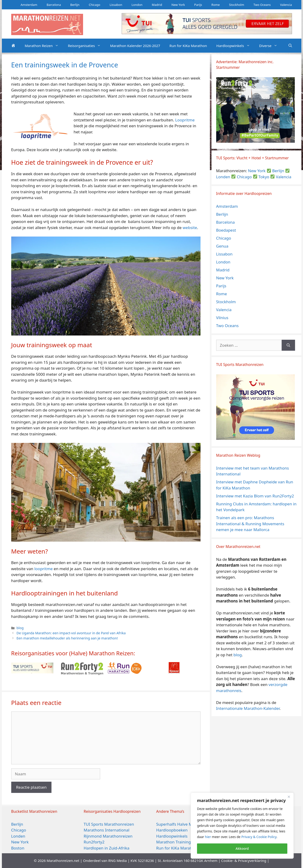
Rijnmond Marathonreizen (108, 836)
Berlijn (75, 5)
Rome (216, 5)
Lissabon (116, 5)
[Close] (289, 797)
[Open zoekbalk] (290, 46)
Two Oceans (262, 5)
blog (20, 628)
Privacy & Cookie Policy (259, 837)
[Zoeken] (288, 345)
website (190, 228)
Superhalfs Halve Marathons (183, 824)
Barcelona (54, 5)
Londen (223, 177)
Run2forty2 (94, 842)
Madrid (157, 5)
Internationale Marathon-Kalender (248, 708)
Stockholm (237, 5)
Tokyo (264, 177)
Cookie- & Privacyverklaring (244, 861)
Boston (18, 848)
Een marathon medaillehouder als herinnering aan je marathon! (67, 638)
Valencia (286, 5)
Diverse (271, 46)
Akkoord (242, 848)
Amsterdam (29, 5)
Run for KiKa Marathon (188, 46)
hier (208, 837)
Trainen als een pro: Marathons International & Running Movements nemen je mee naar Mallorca (250, 524)
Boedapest (226, 230)
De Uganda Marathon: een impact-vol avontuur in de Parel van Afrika (71, 633)
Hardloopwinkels (235, 46)
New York (178, 5)
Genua (222, 246)
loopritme (44, 569)
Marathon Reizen (44, 46)
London (137, 5)
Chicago (94, 5)
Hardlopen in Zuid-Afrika (107, 848)
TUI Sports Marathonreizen (109, 824)
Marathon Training (174, 842)
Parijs (198, 5)
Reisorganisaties (87, 46)
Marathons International (107, 830)
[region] (242, 826)
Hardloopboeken (172, 830)
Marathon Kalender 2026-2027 (135, 46)
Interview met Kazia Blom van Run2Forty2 (255, 496)
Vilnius (222, 318)
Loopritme (185, 120)
